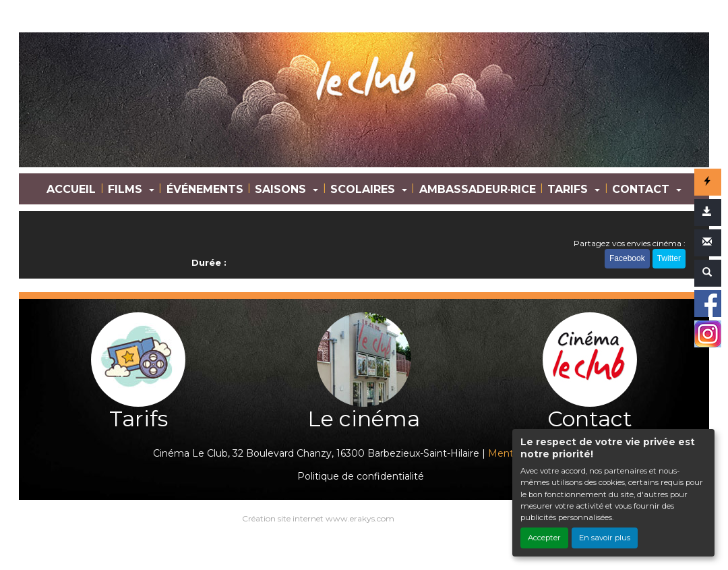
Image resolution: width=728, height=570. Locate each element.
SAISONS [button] (282, 189)
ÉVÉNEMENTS (205, 189)
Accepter (544, 538)
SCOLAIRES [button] (364, 189)
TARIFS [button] (569, 189)
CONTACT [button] (642, 189)
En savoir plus (605, 538)
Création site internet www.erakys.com (318, 518)
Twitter (669, 258)
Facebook (627, 258)
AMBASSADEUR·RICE (478, 189)
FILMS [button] (127, 189)
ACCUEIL (71, 189)
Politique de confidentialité (361, 476)
